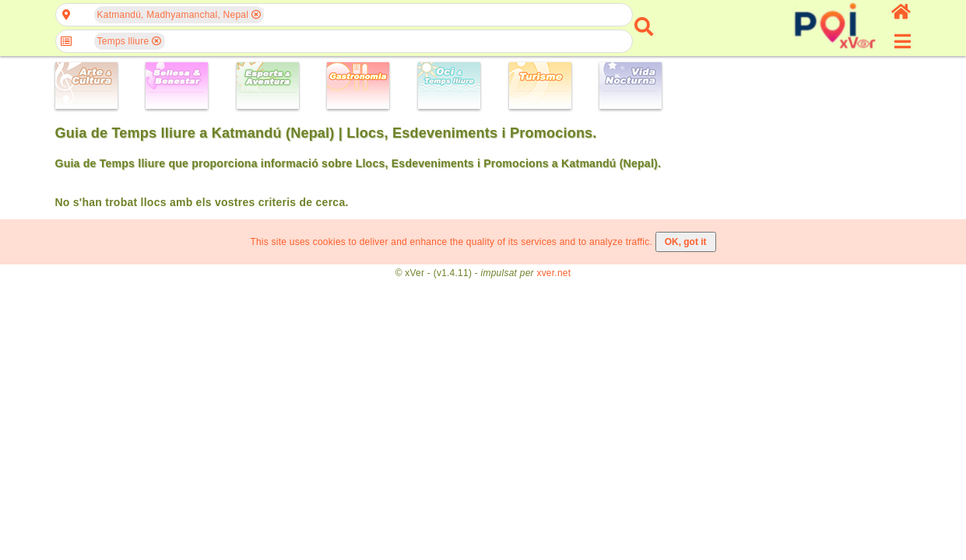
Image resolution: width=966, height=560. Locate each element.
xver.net (553, 273)
